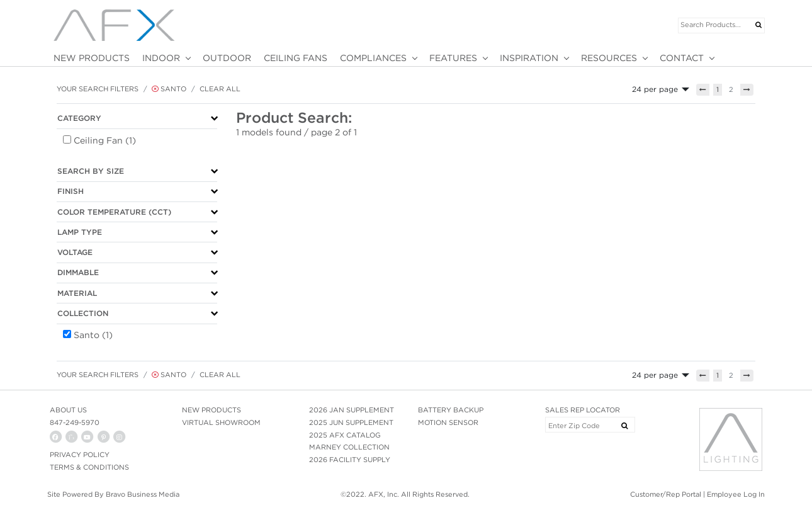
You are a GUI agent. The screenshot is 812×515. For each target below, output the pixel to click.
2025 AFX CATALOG (345, 435)
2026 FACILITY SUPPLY (350, 460)
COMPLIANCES (373, 58)
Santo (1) (93, 335)
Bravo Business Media (143, 494)
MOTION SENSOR (448, 422)
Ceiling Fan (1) (105, 140)
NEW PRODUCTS (92, 58)
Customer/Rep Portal (666, 494)
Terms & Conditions (89, 467)
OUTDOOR (227, 58)
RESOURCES (609, 58)
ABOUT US (68, 410)
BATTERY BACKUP (451, 410)
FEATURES (453, 58)
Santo (169, 89)
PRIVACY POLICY (80, 455)
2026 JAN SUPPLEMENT (352, 410)
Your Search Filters (98, 89)
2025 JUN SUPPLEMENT (351, 422)
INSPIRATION (529, 58)
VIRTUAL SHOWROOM (221, 422)
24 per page (655, 89)
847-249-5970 (75, 422)
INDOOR (161, 58)
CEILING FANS (296, 58)
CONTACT (682, 58)
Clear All (220, 89)
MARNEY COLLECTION (349, 447)
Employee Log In (736, 494)
